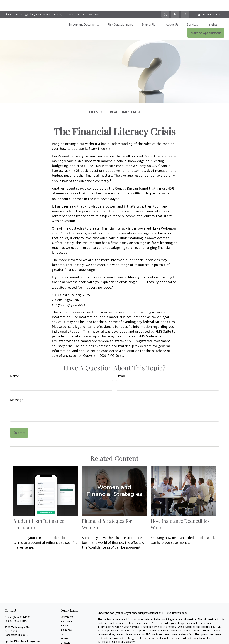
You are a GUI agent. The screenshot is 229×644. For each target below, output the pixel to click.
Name (14, 365)
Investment (67, 610)
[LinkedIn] (175, 4)
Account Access (209, 4)
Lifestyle (65, 632)
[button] (84, 14)
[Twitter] (165, 4)
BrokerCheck (180, 602)
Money (64, 628)
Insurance (66, 619)
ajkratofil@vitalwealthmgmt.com (23, 630)
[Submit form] (19, 422)
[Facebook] (185, 4)
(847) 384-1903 (88, 4)
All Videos (66, 641)
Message (17, 389)
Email (120, 365)
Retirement (67, 606)
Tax (63, 623)
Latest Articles (69, 636)
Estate (64, 615)
